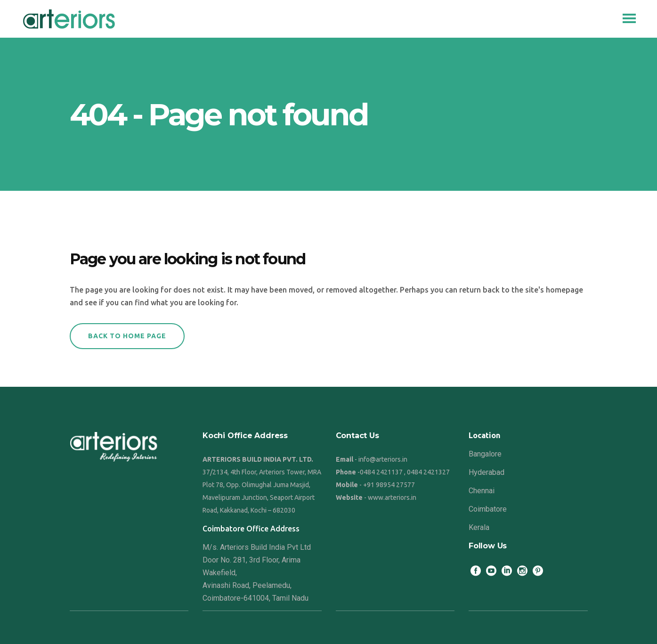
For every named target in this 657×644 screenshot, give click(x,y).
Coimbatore (488, 509)
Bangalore (485, 454)
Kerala (479, 527)
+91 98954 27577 (389, 485)
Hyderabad (487, 472)
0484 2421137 (381, 472)
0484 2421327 (428, 472)
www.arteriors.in (392, 497)
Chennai (482, 491)
